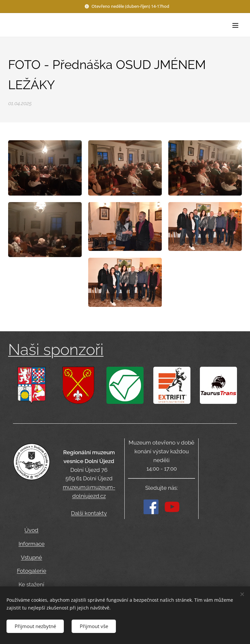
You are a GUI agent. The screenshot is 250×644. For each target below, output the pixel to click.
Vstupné (31, 557)
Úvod (31, 530)
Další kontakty (89, 514)
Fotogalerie (32, 571)
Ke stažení (31, 585)
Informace (32, 544)
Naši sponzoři (56, 349)
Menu (235, 25)
